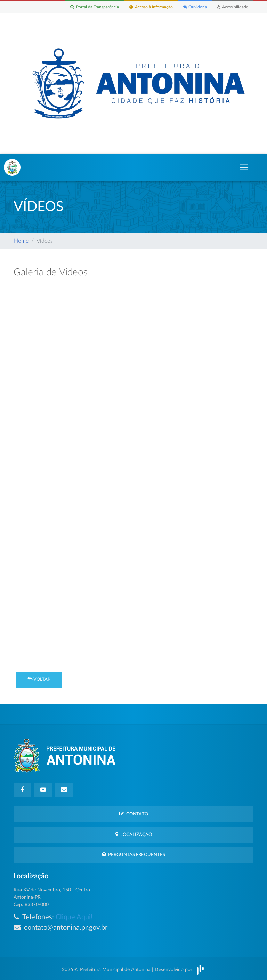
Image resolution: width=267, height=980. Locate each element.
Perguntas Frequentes (133, 855)
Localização (134, 834)
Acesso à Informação (151, 7)
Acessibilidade (233, 7)
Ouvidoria (195, 7)
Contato (134, 814)
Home (21, 241)
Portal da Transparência (95, 7)
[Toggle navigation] (244, 167)
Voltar (39, 679)
